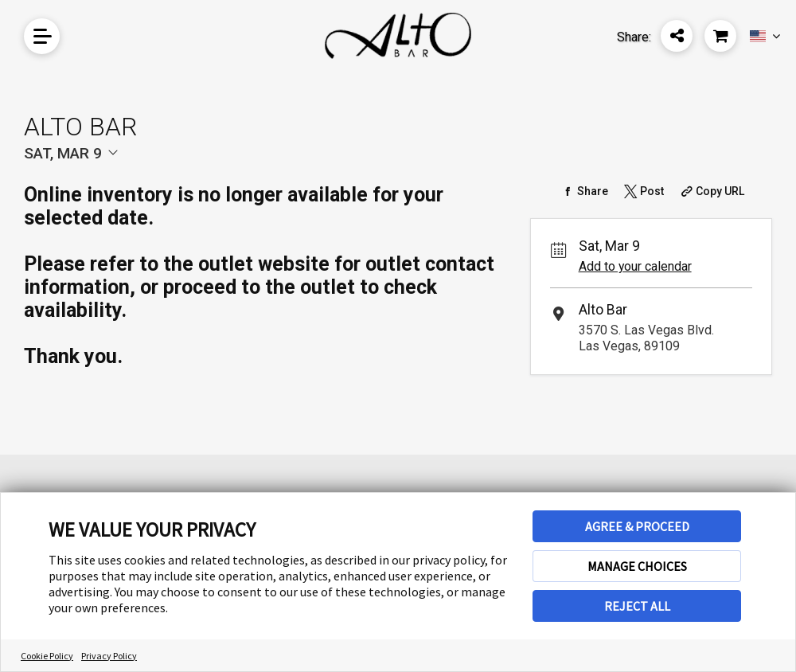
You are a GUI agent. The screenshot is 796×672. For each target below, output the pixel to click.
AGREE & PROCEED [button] (637, 526)
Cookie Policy (47, 656)
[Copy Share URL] (711, 191)
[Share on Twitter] (642, 191)
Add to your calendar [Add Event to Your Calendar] (635, 266)
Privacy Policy (109, 656)
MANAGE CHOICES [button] (637, 566)
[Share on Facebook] (583, 191)
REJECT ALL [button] (637, 606)
